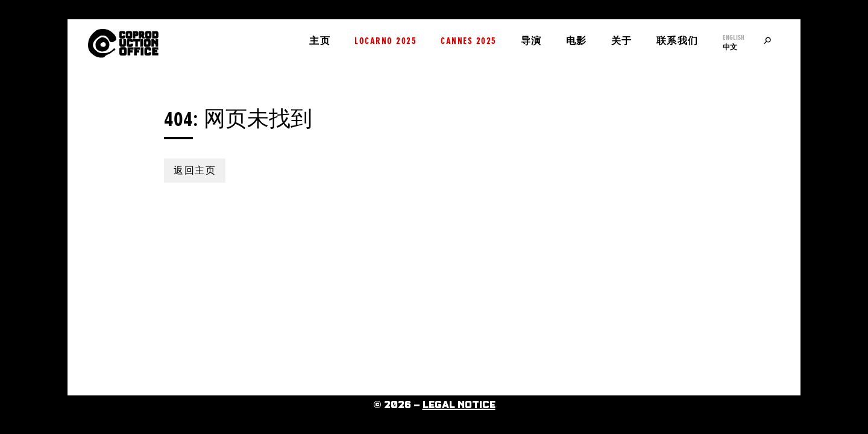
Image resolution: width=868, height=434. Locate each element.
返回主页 (195, 171)
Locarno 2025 (385, 41)
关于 (622, 41)
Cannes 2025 (469, 41)
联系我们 (678, 41)
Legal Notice (459, 405)
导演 (531, 41)
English (734, 37)
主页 (320, 41)
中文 (730, 47)
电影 (577, 41)
